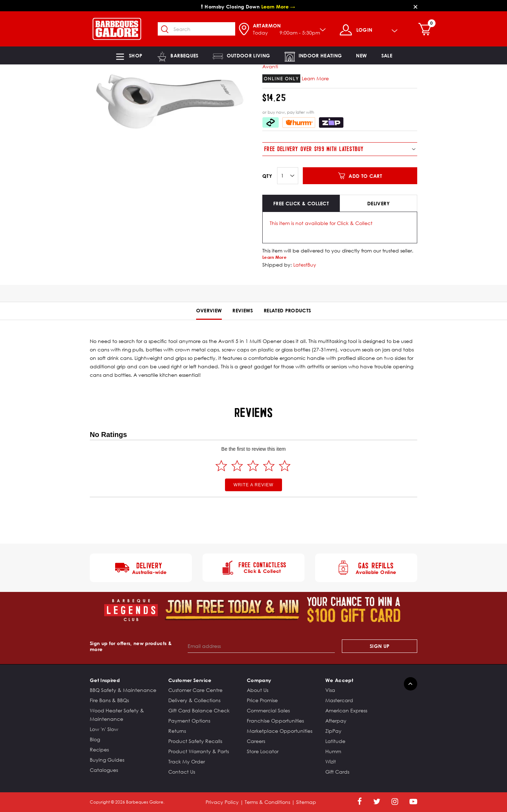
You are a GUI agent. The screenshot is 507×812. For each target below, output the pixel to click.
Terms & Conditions (267, 802)
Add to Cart (365, 176)
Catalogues (104, 770)
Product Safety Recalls (195, 741)
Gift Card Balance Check (199, 710)
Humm (333, 751)
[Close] (415, 7)
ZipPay (333, 731)
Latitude (335, 741)
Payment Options (189, 721)
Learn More (315, 78)
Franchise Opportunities (275, 721)
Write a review (253, 485)
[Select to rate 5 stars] (285, 466)
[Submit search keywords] (165, 30)
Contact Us (182, 772)
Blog (95, 739)
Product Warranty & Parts (199, 751)
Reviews (243, 310)
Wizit (331, 761)
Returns (177, 731)
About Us (258, 690)
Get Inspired (105, 680)
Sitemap (306, 802)
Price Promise (262, 700)
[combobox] (196, 29)
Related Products (287, 310)
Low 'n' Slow (104, 729)
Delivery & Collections (194, 700)
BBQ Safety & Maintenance (123, 690)
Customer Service (190, 680)
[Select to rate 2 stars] (237, 466)
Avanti (270, 66)
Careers (256, 741)
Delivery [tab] (378, 203)
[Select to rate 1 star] (221, 466)
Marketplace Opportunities (280, 731)
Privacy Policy (222, 802)
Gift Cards (337, 772)
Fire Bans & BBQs (109, 700)
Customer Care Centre (195, 690)
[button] (129, 55)
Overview (209, 310)
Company (259, 680)
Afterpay (336, 721)
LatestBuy (305, 265)
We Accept (339, 680)
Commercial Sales (268, 710)
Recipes (99, 749)
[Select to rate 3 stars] (253, 466)
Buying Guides (107, 760)
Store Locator (263, 751)
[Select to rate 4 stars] (269, 466)
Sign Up (380, 646)
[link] (361, 55)
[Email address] (261, 646)
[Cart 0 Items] (427, 30)
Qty (267, 176)
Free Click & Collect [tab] (301, 203)
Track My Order (187, 761)
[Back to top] (411, 684)
